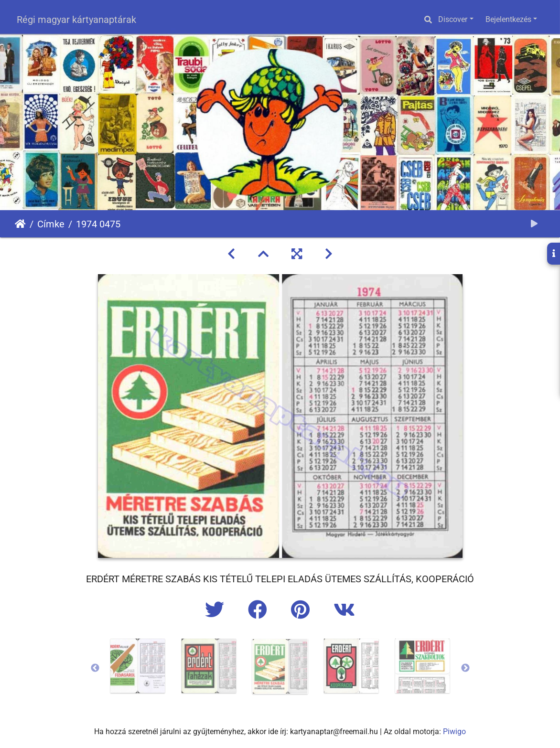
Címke (51, 224)
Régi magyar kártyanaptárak (76, 20)
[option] (138, 666)
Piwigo (454, 732)
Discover (453, 19)
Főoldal (20, 224)
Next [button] (465, 668)
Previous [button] (95, 668)
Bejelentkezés (508, 19)
